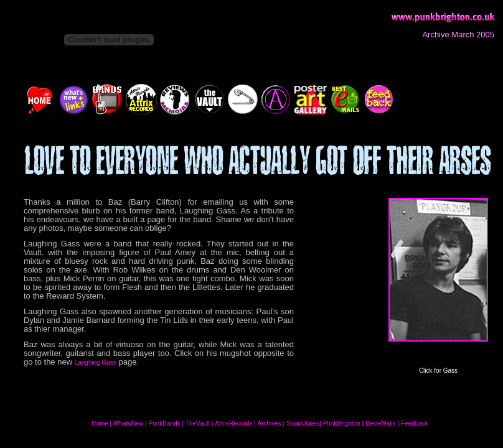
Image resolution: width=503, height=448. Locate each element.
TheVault (198, 423)
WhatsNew (128, 423)
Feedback (415, 423)
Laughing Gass (96, 362)
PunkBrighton (342, 423)
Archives (269, 423)
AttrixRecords (233, 423)
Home (100, 423)
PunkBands (164, 423)
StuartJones (303, 423)
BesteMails (381, 423)
